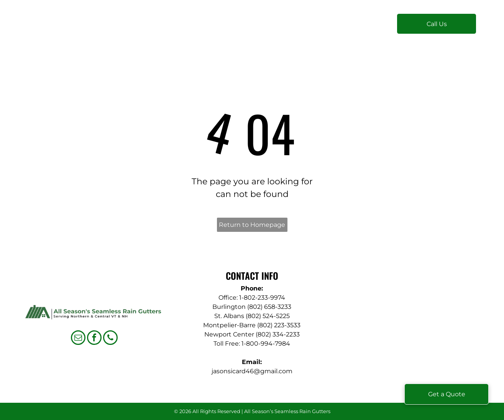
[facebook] (94, 339)
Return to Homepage (252, 225)
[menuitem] (163, 27)
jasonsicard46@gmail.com (252, 371)
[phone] (110, 339)
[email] (78, 339)
